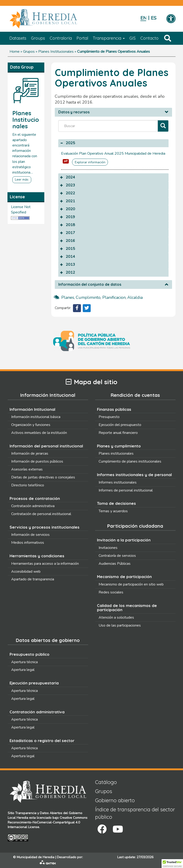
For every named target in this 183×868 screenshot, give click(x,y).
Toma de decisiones (116, 503)
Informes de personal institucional (126, 490)
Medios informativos (28, 543)
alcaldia (135, 297)
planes (68, 297)
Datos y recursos (74, 112)
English (143, 18)
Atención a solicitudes (116, 617)
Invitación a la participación (124, 540)
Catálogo (106, 782)
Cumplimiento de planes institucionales (130, 461)
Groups (38, 38)
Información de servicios (30, 535)
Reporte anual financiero (118, 433)
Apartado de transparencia (33, 579)
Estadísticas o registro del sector (42, 741)
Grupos (29, 52)
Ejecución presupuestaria (34, 683)
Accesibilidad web (26, 572)
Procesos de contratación (35, 498)
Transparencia (109, 38)
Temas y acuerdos (113, 511)
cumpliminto (88, 297)
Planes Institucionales (56, 52)
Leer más (22, 180)
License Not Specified (21, 210)
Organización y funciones (31, 425)
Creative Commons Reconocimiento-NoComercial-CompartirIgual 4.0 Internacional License (48, 822)
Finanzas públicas (114, 409)
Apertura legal (23, 670)
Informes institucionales (118, 482)
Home (15, 52)
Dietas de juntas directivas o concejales (43, 477)
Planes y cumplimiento (119, 446)
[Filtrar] (163, 126)
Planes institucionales (116, 453)
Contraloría (61, 38)
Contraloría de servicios (117, 556)
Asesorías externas (27, 469)
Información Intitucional (32, 409)
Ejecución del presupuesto (120, 425)
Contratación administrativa (33, 506)
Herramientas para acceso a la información (45, 564)
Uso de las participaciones (120, 625)
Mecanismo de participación (124, 577)
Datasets (18, 38)
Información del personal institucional (46, 446)
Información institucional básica (36, 417)
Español (154, 18)
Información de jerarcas (30, 453)
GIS (133, 38)
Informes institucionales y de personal (134, 475)
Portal (82, 38)
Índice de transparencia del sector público (135, 813)
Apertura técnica (24, 662)
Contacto (149, 38)
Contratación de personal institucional (41, 514)
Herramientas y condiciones (37, 556)
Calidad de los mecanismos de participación (127, 608)
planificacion (114, 297)
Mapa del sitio (91, 382)
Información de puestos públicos (37, 461)
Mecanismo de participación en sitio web (131, 584)
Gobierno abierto (115, 800)
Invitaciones (108, 548)
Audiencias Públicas (115, 564)
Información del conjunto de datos (90, 285)
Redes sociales (111, 592)
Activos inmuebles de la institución (39, 433)
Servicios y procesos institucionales (45, 527)
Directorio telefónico (28, 485)
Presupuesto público (29, 654)
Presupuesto (109, 417)
